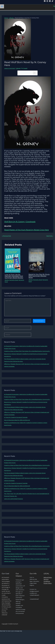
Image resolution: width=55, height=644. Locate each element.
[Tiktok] (52, 1)
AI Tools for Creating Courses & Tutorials (16, 417)
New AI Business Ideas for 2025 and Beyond (17, 420)
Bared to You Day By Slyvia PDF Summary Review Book (39, 276)
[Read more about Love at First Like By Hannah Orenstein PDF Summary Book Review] (13, 260)
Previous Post (6, 236)
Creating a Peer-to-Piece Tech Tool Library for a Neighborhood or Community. (27, 351)
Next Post (50, 236)
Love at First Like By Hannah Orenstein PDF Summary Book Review (14, 276)
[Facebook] (45, 1)
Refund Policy (48, 577)
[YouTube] (47, 1)
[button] (54, 6)
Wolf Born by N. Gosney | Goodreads (20, 222)
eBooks (18, 68)
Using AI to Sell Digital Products (13, 499)
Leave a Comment (10, 68)
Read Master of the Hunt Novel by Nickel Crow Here (27, 230)
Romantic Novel (14, 280)
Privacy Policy (48, 583)
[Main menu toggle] (2, 6)
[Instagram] (50, 1)
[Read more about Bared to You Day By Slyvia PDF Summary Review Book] (37, 260)
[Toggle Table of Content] (34, 73)
